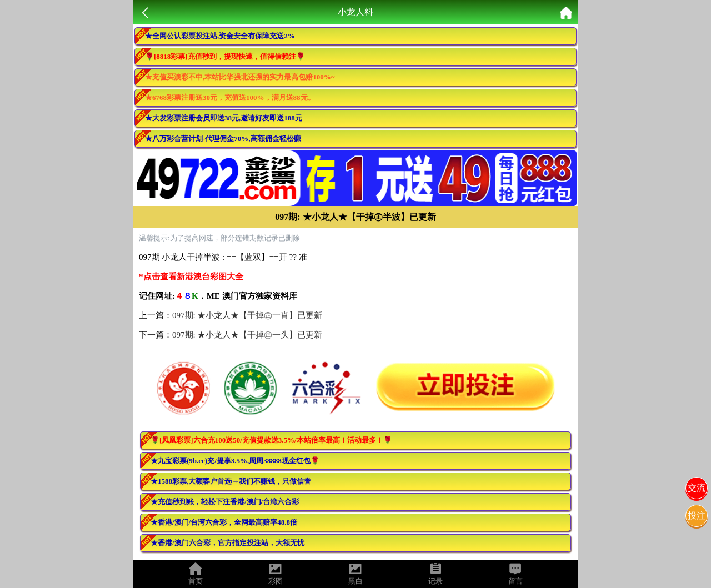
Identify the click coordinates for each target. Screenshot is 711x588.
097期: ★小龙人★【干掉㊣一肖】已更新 (247, 315)
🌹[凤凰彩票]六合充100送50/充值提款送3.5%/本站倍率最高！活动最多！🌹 (271, 440)
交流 (697, 488)
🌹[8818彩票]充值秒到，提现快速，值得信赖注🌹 (225, 56)
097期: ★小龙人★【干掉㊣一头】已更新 (247, 335)
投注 (697, 516)
